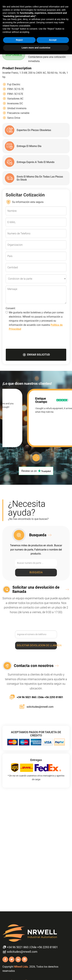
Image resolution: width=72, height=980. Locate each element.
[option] (36, 418)
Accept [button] (53, 40)
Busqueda (36, 572)
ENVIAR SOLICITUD (36, 355)
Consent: (11, 308)
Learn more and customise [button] (36, 48)
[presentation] (36, 341)
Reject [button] (19, 40)
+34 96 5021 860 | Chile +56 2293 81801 (36, 697)
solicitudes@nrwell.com (36, 707)
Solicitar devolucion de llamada (37, 645)
